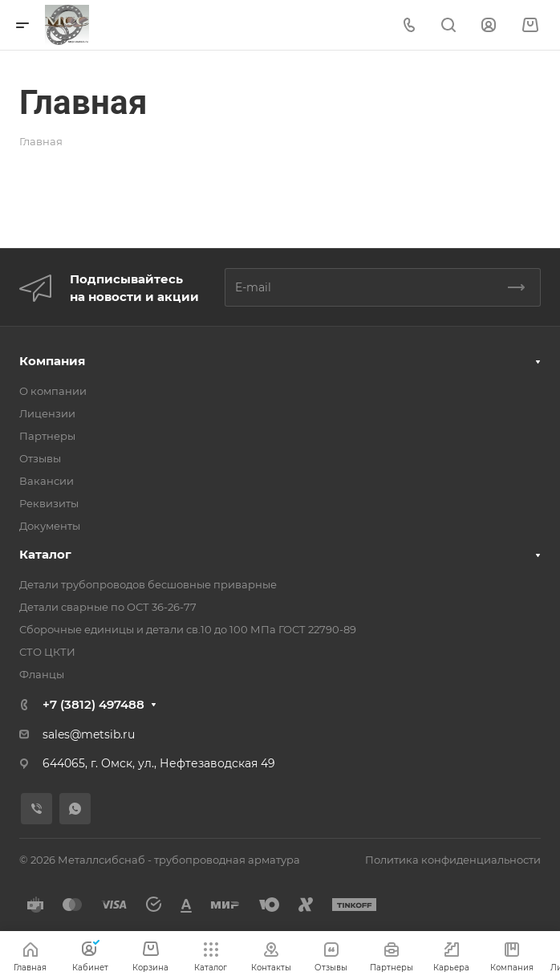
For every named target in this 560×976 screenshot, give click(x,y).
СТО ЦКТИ (47, 652)
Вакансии (47, 481)
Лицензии (47, 413)
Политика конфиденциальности (453, 860)
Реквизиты (49, 503)
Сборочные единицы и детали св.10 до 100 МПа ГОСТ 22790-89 (188, 629)
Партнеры (47, 436)
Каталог (45, 554)
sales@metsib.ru (89, 734)
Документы (50, 526)
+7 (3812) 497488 (93, 704)
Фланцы (42, 674)
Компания (52, 361)
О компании (53, 391)
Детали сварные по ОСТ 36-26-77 (108, 607)
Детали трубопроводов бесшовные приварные (148, 584)
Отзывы (40, 458)
